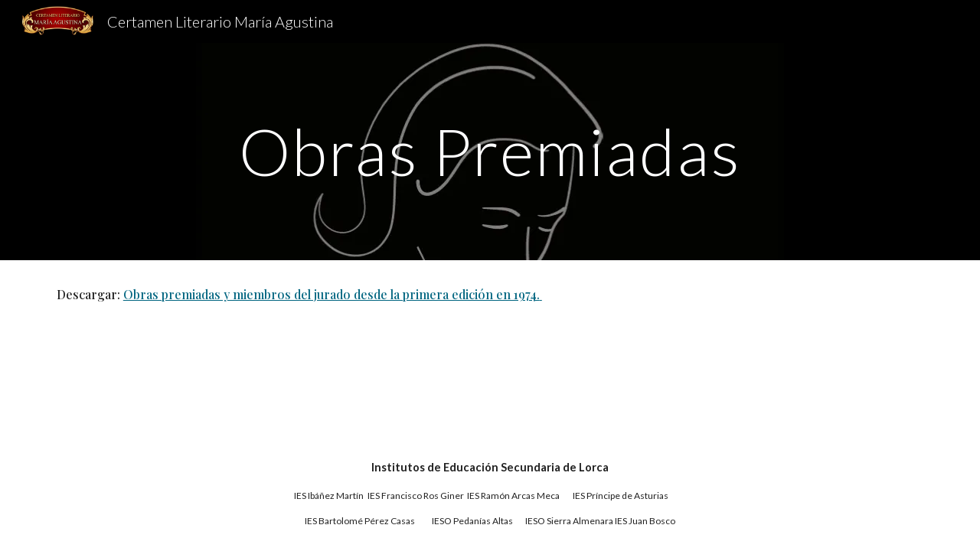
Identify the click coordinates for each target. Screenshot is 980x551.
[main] (490, 151)
